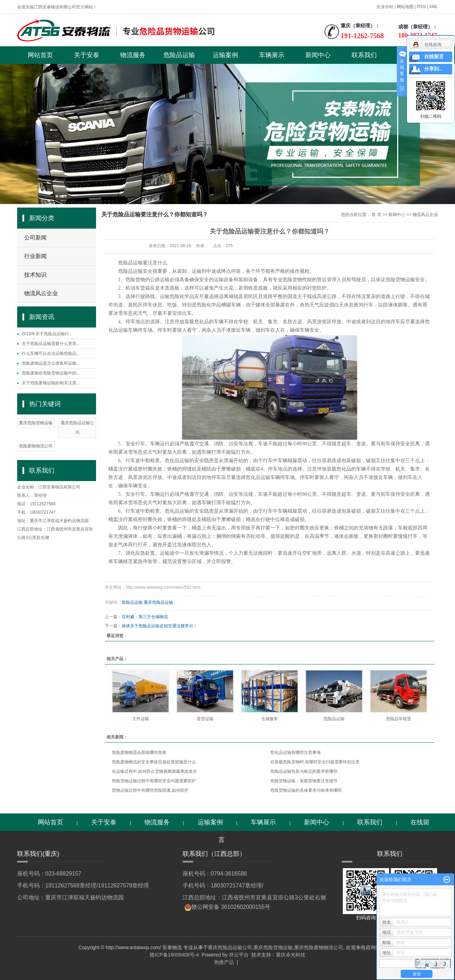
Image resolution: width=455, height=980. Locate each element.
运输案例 (225, 55)
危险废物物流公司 (36, 446)
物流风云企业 (41, 293)
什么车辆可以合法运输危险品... (51, 353)
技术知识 (35, 275)
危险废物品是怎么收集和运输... (51, 363)
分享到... (433, 69)
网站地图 (405, 7)
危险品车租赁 (399, 719)
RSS (422, 7)
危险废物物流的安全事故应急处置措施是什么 (154, 762)
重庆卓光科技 (291, 955)
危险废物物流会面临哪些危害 (139, 752)
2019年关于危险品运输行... (47, 334)
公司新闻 (35, 238)
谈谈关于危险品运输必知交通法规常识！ (159, 626)
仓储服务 (270, 719)
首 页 (376, 215)
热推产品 (224, 962)
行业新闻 (35, 256)
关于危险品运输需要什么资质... (51, 344)
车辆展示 (272, 55)
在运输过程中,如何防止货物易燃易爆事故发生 (154, 771)
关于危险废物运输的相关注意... (51, 383)
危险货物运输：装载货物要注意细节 (304, 781)
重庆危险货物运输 (36, 423)
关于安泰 (87, 55)
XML (433, 7)
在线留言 (434, 57)
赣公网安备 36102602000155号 (231, 907)
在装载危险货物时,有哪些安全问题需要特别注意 (315, 762)
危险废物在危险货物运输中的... (51, 373)
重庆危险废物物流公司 (319, 947)
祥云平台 (239, 955)
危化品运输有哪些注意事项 (296, 752)
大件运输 (141, 719)
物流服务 (133, 55)
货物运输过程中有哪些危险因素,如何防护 (150, 790)
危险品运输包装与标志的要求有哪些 (304, 771)
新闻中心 (318, 55)
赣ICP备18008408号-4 (174, 955)
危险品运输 (179, 55)
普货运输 (205, 719)
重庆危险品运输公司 (230, 947)
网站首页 (40, 55)
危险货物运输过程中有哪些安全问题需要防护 (154, 781)
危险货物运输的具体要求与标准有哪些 (306, 790)
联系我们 (364, 55)
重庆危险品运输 (158, 602)
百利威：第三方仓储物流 (145, 617)
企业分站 (385, 7)
